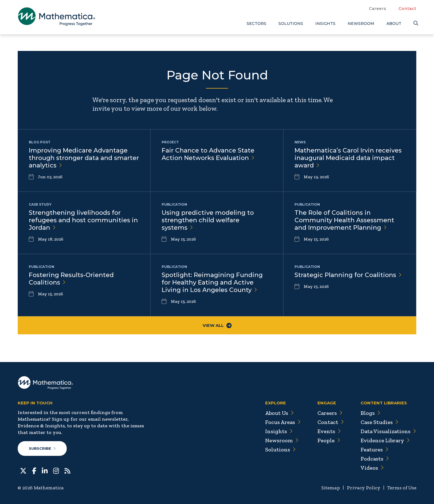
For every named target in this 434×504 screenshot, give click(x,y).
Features (375, 449)
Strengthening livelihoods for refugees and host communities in (83, 220)
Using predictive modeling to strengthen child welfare (208, 220)
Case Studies (380, 422)
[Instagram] (56, 470)
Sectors (256, 24)
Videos (372, 468)
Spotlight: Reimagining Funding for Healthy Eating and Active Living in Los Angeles (212, 282)
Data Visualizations (388, 431)
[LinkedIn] (45, 470)
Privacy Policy (364, 488)
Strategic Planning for (348, 275)
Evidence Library (385, 440)
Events (329, 431)
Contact (407, 9)
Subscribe (42, 448)
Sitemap (331, 488)
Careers (378, 9)
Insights (325, 24)
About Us (280, 413)
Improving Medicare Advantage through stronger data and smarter (84, 158)
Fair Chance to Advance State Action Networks (208, 154)
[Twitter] (23, 470)
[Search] (415, 23)
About (394, 24)
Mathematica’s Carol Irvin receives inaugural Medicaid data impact (348, 158)
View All (217, 325)
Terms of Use (402, 488)
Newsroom (361, 24)
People (329, 440)
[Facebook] (34, 470)
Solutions (291, 24)
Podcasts (375, 459)
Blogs (371, 413)
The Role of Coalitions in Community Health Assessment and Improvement (344, 220)
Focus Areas (283, 422)
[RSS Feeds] (67, 470)
